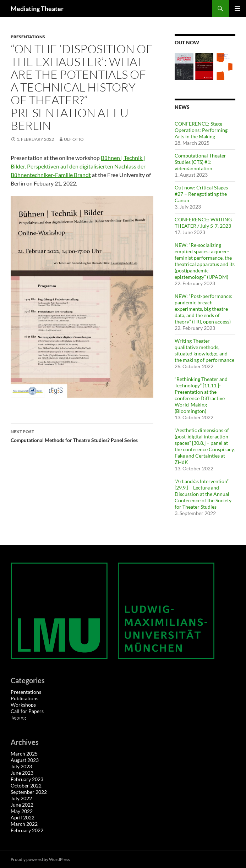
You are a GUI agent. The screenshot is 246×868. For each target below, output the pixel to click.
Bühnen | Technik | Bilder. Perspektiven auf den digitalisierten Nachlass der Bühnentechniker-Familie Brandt (78, 166)
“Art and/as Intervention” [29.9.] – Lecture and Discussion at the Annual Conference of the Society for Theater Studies (203, 494)
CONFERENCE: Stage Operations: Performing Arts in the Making (201, 130)
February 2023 (27, 779)
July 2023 (21, 766)
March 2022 (24, 824)
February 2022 (27, 830)
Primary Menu (237, 9)
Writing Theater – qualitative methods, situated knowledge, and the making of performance (204, 350)
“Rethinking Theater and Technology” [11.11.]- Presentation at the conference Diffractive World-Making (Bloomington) (201, 395)
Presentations (28, 37)
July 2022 (21, 798)
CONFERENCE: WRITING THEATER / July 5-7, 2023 (203, 223)
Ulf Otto (74, 139)
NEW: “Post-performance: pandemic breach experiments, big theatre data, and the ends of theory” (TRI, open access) (204, 309)
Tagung (18, 717)
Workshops (23, 705)
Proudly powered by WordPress (40, 859)
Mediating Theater (37, 9)
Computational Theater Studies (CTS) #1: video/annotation (200, 162)
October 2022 (26, 786)
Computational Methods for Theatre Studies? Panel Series (82, 435)
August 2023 (25, 760)
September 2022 (29, 792)
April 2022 (23, 817)
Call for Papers (27, 711)
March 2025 (24, 754)
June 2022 (22, 805)
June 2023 (22, 773)
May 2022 (22, 811)
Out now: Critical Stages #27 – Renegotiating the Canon (201, 194)
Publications (24, 698)
